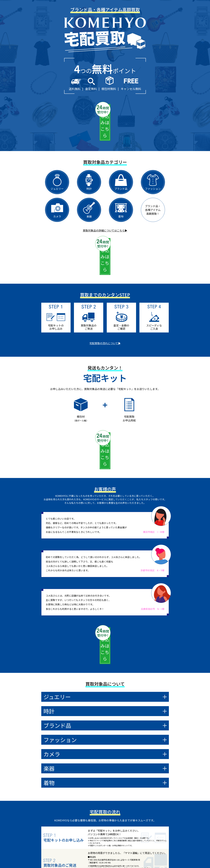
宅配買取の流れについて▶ (105, 292)
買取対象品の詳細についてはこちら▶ (105, 205)
